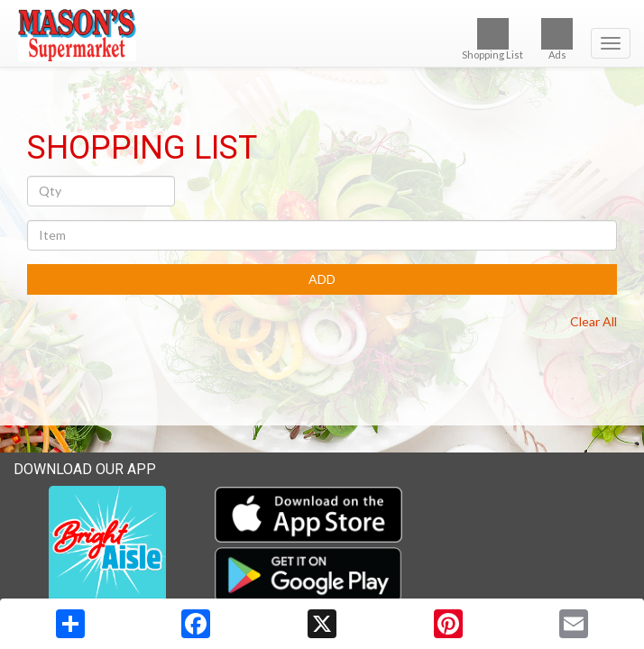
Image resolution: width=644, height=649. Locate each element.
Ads (557, 39)
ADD (322, 279)
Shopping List (492, 39)
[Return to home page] (322, 35)
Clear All (593, 321)
